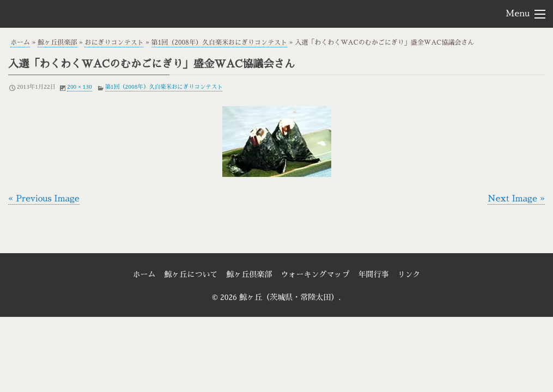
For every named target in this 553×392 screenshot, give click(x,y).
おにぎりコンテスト (114, 42)
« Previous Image (44, 199)
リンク (409, 274)
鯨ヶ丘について (191, 274)
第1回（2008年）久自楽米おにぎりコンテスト (219, 42)
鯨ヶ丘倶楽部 (57, 42)
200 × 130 (79, 87)
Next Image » (516, 199)
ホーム (20, 42)
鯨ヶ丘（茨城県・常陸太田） (69, 13)
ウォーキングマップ (315, 274)
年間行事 (374, 274)
